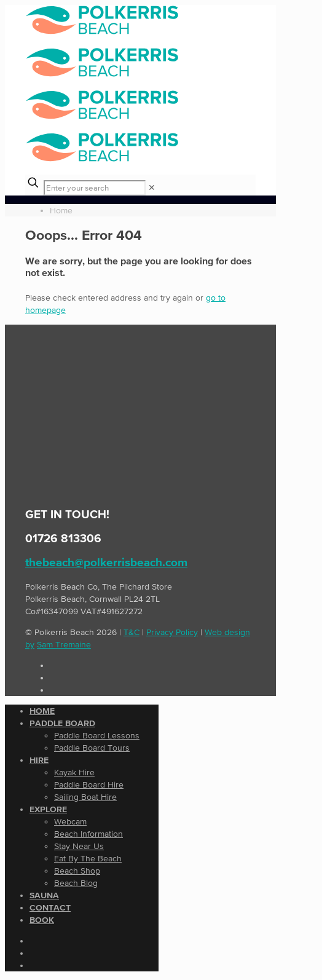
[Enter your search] (95, 188)
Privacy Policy (172, 632)
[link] (152, 188)
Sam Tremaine (64, 644)
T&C (132, 632)
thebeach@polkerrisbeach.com (106, 562)
